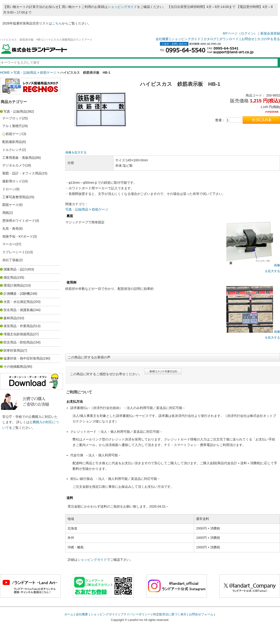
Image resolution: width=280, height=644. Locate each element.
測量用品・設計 (15, 269)
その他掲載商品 (15, 367)
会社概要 (162, 39)
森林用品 (10, 318)
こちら (57, 23)
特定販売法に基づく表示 (170, 614)
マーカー (9, 244)
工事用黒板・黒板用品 (19, 158)
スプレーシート (14, 252)
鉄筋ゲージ (48, 73)
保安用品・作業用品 (18, 326)
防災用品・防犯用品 (18, 342)
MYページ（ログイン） (240, 33)
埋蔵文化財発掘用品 (18, 334)
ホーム (69, 614)
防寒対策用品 (13, 350)
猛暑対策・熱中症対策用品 (23, 358)
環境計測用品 (13, 285)
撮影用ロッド (12, 181)
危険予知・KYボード (18, 236)
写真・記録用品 (25, 73)
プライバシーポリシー (136, 614)
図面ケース (10, 205)
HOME (5, 73)
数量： (220, 120)
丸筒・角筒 (10, 229)
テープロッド (12, 118)
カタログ (210, 39)
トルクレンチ (12, 150)
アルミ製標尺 (12, 126)
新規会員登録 (270, 33)
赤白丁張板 (10, 260)
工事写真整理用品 (15, 197)
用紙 (6, 213)
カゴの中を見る (269, 39)
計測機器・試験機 (17, 294)
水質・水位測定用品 (18, 302)
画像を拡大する (76, 152)
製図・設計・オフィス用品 (22, 173)
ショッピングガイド (122, 7)
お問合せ (248, 39)
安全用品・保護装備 (18, 310)
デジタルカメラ (14, 165)
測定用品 (10, 277)
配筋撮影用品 (12, 142)
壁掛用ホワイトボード (19, 221)
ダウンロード (229, 39)
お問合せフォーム (201, 614)
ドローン (9, 189)
